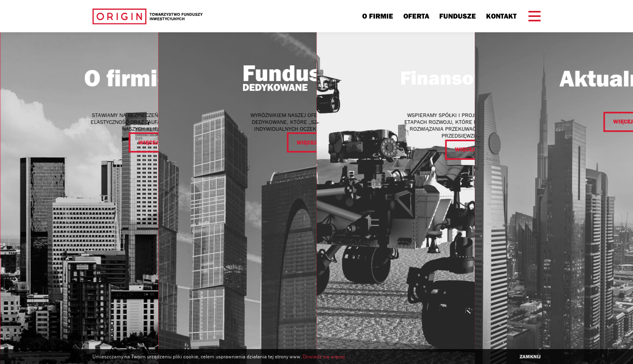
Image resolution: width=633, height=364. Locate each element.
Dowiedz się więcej (324, 357)
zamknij (530, 357)
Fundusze (458, 16)
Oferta (416, 16)
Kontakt (501, 16)
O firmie (378, 16)
